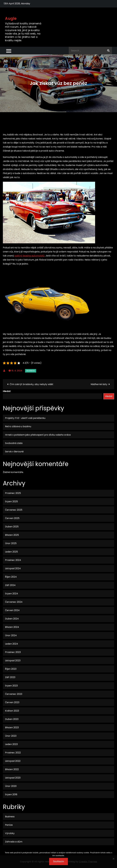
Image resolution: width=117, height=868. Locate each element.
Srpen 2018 (11, 794)
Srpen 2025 (11, 501)
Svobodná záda (14, 443)
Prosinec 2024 (13, 560)
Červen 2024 (12, 610)
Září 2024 (10, 585)
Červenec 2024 (14, 602)
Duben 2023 (12, 719)
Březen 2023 (12, 727)
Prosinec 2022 (13, 753)
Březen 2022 (12, 769)
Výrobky (10, 833)
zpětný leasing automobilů (29, 256)
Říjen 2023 (11, 669)
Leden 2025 (11, 552)
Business (31, 371)
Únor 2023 (11, 736)
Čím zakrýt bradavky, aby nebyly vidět (31, 384)
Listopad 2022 (13, 761)
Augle (11, 18)
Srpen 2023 (11, 686)
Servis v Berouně (14, 452)
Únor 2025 (11, 543)
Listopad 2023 (13, 661)
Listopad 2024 (13, 568)
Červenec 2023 (14, 694)
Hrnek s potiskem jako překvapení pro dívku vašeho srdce (38, 435)
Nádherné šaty (99, 384)
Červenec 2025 (14, 510)
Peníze (9, 825)
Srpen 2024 (12, 594)
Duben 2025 (12, 527)
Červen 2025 (12, 518)
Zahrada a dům (14, 842)
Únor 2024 (11, 635)
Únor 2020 (11, 786)
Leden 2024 (12, 644)
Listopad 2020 (13, 778)
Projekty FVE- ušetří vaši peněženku (25, 418)
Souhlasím (58, 861)
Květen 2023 (12, 711)
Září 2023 (10, 677)
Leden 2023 (11, 744)
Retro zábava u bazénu (18, 426)
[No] (113, 859)
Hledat (7, 391)
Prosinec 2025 (13, 493)
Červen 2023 (12, 702)
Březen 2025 (12, 535)
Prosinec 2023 (13, 652)
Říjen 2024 (11, 577)
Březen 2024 (12, 627)
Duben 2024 (12, 619)
